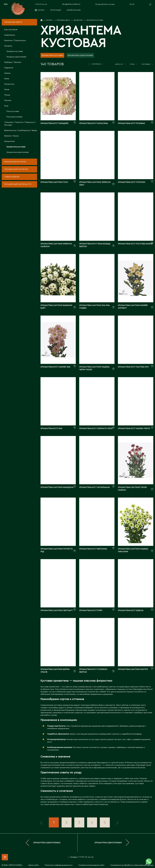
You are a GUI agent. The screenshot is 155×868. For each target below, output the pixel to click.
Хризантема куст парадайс (55, 123)
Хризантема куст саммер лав (55, 367)
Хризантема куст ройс (91, 610)
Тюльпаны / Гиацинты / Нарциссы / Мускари (20, 124)
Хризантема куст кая (51, 428)
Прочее (8, 100)
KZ (133, 4)
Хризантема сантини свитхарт (57, 610)
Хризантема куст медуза (131, 610)
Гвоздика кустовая (15, 51)
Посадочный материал (16, 169)
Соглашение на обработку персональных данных (132, 865)
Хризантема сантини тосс (54, 182)
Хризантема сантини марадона (57, 487)
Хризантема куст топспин (132, 182)
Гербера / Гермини (13, 62)
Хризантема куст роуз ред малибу (135, 244)
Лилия (7, 90)
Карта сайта (34, 865)
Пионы (7, 95)
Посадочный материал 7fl (18, 184)
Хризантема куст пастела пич (133, 367)
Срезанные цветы (13, 22)
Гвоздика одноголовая (16, 57)
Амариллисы (10, 35)
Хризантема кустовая (16, 147)
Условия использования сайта (91, 865)
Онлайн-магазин (74, 10)
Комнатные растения (15, 162)
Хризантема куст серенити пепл (96, 428)
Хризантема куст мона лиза (94, 123)
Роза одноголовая (14, 117)
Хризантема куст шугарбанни (95, 487)
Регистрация (56, 10)
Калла (7, 79)
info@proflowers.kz (71, 4)
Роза (6, 106)
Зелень (7, 73)
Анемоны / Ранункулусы (15, 40)
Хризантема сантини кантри (133, 669)
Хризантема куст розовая (131, 123)
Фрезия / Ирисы (11, 136)
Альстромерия (11, 30)
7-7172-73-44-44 (41, 4)
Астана (112, 4)
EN (131, 4)
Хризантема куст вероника (93, 549)
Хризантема (9, 141)
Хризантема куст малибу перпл (134, 428)
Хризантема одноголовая (18, 152)
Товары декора (12, 177)
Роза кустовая (13, 111)
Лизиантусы (9, 84)
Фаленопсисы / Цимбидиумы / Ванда (21, 130)
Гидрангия (9, 68)
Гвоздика (8, 46)
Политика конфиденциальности (59, 865)
